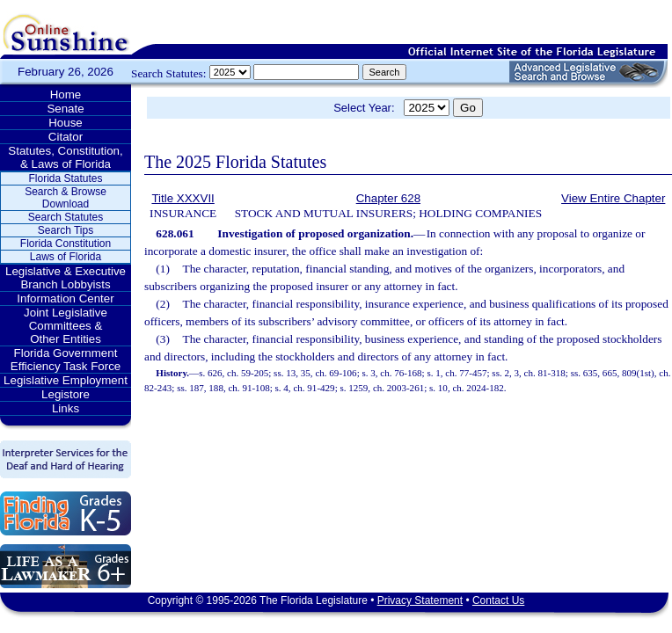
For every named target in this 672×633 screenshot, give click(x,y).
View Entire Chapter (613, 198)
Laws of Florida (66, 257)
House (66, 123)
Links (66, 408)
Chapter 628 (388, 198)
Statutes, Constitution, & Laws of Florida (65, 157)
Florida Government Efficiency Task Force (66, 360)
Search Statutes (66, 217)
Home (66, 95)
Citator (66, 137)
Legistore (66, 394)
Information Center (65, 298)
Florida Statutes (65, 178)
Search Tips (66, 230)
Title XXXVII (183, 198)
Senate (65, 109)
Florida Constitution (66, 244)
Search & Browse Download (66, 198)
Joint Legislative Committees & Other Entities (66, 326)
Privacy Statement (420, 600)
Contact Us (498, 600)
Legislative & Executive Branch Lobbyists (66, 278)
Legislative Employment (66, 380)
